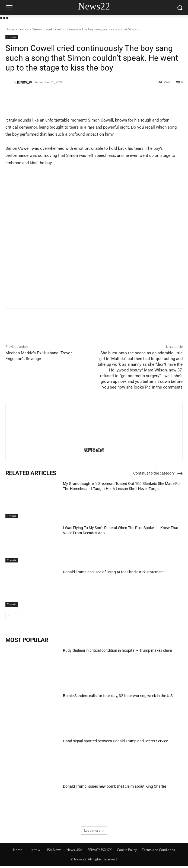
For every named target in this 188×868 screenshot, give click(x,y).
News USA (74, 850)
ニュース (34, 850)
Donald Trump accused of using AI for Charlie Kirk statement (113, 572)
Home (10, 29)
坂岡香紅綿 (24, 82)
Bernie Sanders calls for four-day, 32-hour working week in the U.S (118, 696)
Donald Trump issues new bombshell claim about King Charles (115, 786)
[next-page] (17, 616)
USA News (53, 850)
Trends (23, 29)
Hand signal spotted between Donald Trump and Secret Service (115, 741)
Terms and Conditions (158, 850)
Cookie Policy (127, 850)
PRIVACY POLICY (100, 850)
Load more (94, 830)
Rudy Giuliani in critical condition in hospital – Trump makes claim (117, 650)
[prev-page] (9, 616)
